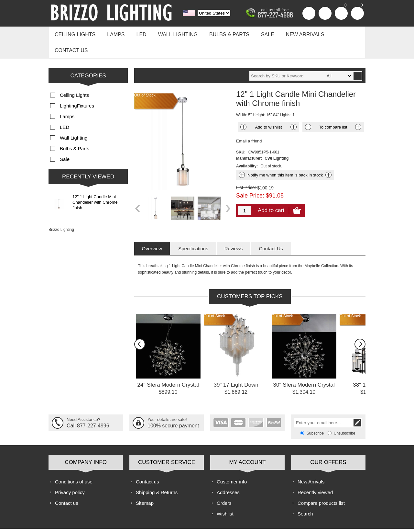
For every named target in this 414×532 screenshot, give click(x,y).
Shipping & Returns (157, 474)
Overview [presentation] (152, 230)
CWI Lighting (277, 140)
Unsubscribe (345, 414)
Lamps (113, 33)
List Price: (246, 169)
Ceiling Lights (74, 33)
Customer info (232, 463)
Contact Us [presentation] (271, 230)
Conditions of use (74, 463)
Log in (325, 13)
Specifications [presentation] (193, 230)
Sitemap (145, 484)
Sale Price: (250, 177)
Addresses (228, 474)
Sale (259, 33)
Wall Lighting (172, 33)
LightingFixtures (77, 87)
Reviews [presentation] (234, 230)
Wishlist (225, 495)
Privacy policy (70, 474)
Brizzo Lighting (61, 211)
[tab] (152, 230)
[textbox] (301, 57)
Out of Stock (214, 297)
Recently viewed (315, 474)
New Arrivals (294, 33)
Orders (224, 484)
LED (137, 33)
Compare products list (321, 484)
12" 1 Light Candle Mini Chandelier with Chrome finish (95, 183)
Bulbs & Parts (222, 33)
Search (305, 495)
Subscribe (315, 414)
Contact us (340, 33)
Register (309, 13)
